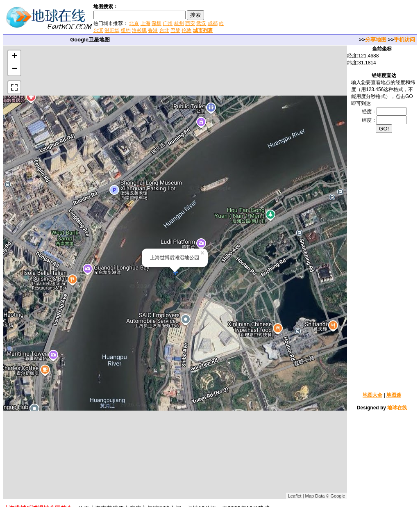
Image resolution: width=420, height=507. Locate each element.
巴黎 (175, 30)
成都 (213, 23)
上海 (145, 23)
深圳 (157, 23)
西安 (190, 23)
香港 (153, 30)
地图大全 (372, 395)
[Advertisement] (323, 18)
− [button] (15, 69)
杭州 (179, 23)
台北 (164, 30)
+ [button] (15, 57)
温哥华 (112, 30)
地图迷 (394, 395)
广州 (168, 23)
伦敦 (186, 30)
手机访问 (404, 40)
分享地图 (376, 40)
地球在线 (397, 408)
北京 (134, 23)
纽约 (126, 30)
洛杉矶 (139, 30)
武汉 (201, 23)
